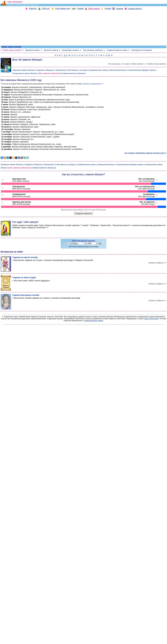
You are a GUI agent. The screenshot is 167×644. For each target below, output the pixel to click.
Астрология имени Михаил (25, 73)
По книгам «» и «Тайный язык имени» (137, 64)
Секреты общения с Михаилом (51, 70)
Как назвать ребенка (93, 50)
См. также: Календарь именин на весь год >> (145, 153)
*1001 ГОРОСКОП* (151, 319)
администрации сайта (94, 321)
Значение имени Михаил (24, 70)
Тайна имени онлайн (12, 50)
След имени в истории (77, 70)
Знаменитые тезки (99, 70)
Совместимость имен (117, 50)
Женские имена (51, 50)
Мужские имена (32, 50)
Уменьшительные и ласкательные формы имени (132, 70)
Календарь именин (71, 50)
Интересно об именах (142, 50)
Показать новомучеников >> (93, 84)
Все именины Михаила (50, 73)
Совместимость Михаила (73, 73)
